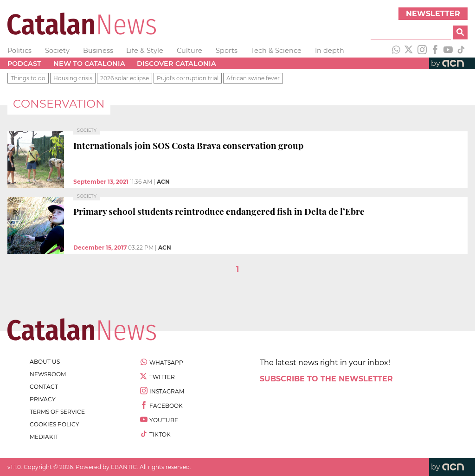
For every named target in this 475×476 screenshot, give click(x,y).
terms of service (57, 412)
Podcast (24, 64)
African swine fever (253, 78)
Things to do (28, 78)
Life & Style (145, 51)
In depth (330, 51)
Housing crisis (73, 78)
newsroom (48, 374)
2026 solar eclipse (125, 78)
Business (98, 51)
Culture (189, 51)
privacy (43, 399)
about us (45, 362)
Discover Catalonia (177, 64)
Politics (19, 51)
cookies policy (55, 424)
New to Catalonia (89, 64)
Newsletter (433, 14)
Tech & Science (276, 51)
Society (57, 51)
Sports (227, 51)
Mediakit (44, 437)
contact (44, 387)
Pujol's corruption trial (188, 78)
